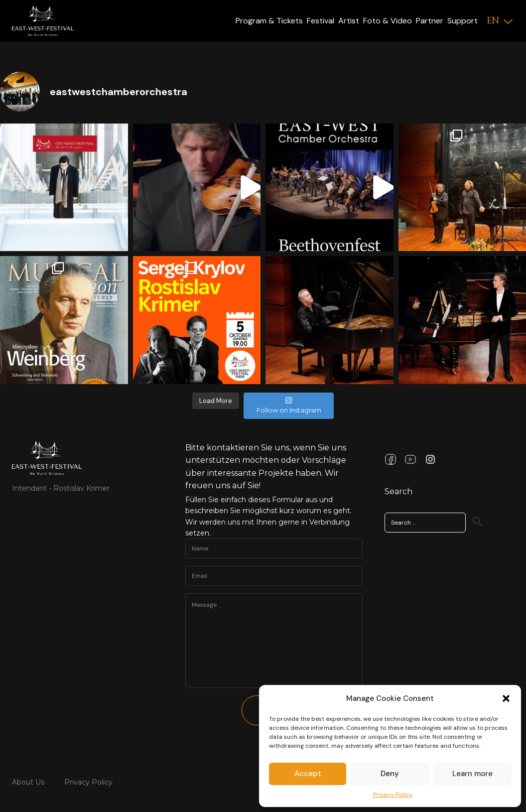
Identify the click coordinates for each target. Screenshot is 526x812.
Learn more (472, 774)
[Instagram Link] (430, 459)
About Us (28, 782)
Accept (308, 774)
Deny (390, 774)
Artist (349, 21)
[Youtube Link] (410, 459)
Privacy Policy (393, 795)
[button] (506, 698)
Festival (321, 21)
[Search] (478, 522)
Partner (430, 21)
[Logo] (43, 21)
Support (462, 21)
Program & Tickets (269, 21)
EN (493, 20)
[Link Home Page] (47, 458)
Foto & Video (388, 21)
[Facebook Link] (391, 459)
